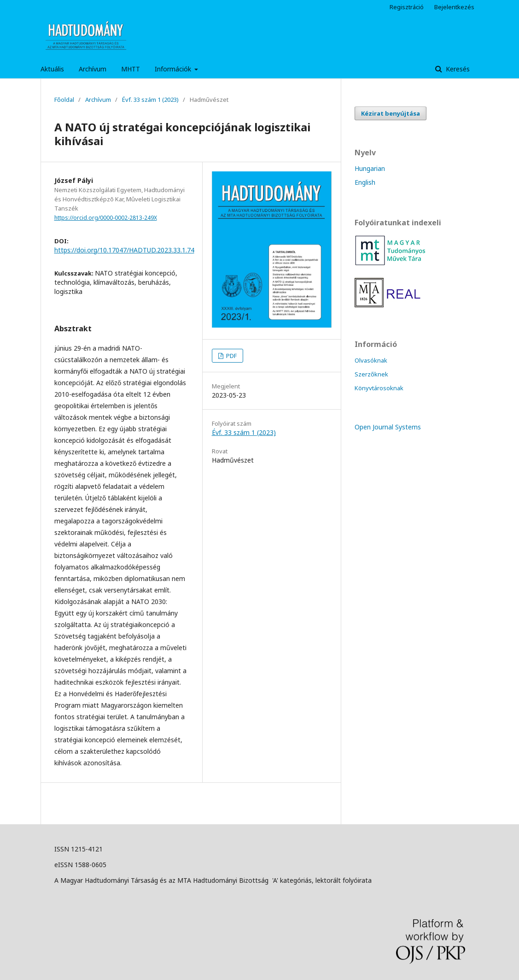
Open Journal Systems (388, 427)
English (365, 182)
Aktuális (52, 69)
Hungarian (370, 168)
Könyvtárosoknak (379, 388)
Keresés (457, 69)
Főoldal (64, 100)
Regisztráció (407, 7)
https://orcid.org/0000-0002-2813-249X (106, 218)
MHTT (131, 69)
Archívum (93, 69)
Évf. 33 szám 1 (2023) (150, 100)
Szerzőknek (371, 374)
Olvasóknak (371, 360)
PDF (231, 356)
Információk (174, 69)
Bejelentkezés (454, 7)
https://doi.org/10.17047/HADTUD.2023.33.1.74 (124, 250)
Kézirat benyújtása (391, 113)
